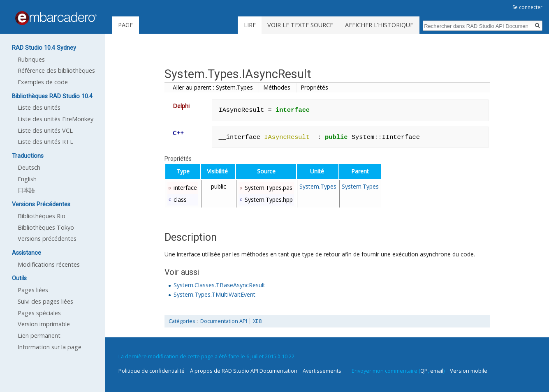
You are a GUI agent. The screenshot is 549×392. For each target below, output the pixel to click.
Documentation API (224, 321)
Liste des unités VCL (45, 130)
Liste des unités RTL (45, 142)
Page (125, 25)
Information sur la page (50, 347)
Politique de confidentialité (152, 371)
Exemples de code (43, 82)
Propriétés (314, 87)
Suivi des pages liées (45, 301)
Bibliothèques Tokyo (46, 227)
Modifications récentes (49, 264)
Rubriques (31, 59)
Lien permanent (39, 336)
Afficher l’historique (379, 25)
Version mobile (469, 371)
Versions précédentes (47, 239)
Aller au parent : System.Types (213, 87)
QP (424, 371)
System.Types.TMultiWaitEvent (214, 294)
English (27, 179)
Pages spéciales (39, 313)
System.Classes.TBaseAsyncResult (219, 285)
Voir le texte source (300, 25)
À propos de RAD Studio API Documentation (244, 371)
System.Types (318, 186)
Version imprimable (44, 324)
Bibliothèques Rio (42, 216)
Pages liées (33, 290)
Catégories (182, 321)
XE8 (257, 321)
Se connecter (527, 7)
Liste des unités (39, 107)
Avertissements (322, 371)
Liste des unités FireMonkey (56, 119)
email (437, 371)
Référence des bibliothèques (56, 70)
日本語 (26, 190)
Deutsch (29, 167)
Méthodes (277, 87)
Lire (250, 25)
